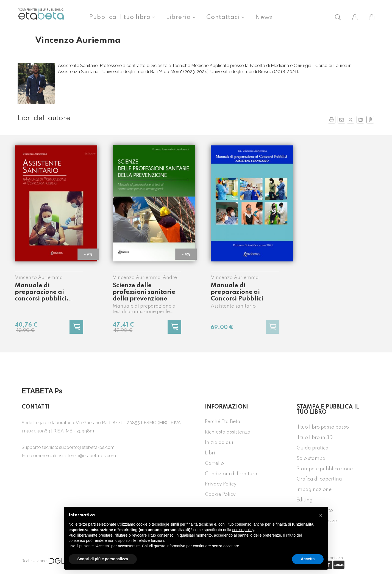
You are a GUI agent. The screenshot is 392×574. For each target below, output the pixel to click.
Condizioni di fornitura (231, 474)
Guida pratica (312, 448)
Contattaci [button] (224, 17)
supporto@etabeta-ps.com (87, 447)
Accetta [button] (308, 559)
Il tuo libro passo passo (323, 427)
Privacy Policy (221, 484)
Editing (305, 500)
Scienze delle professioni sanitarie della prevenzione (144, 292)
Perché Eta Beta (223, 422)
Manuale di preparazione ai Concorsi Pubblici (237, 292)
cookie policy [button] (243, 530)
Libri (210, 453)
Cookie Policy (220, 495)
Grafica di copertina (319, 479)
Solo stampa (311, 459)
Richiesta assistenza (228, 432)
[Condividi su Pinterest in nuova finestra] (370, 120)
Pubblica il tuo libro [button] (121, 17)
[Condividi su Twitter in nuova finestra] (351, 120)
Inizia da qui (219, 443)
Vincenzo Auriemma (39, 278)
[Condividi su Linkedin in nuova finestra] (360, 120)
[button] (338, 17)
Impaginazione (314, 490)
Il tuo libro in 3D (315, 438)
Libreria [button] (179, 17)
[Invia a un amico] (341, 120)
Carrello (214, 463)
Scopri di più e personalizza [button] (103, 559)
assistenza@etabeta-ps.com (87, 456)
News (264, 18)
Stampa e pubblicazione (325, 469)
